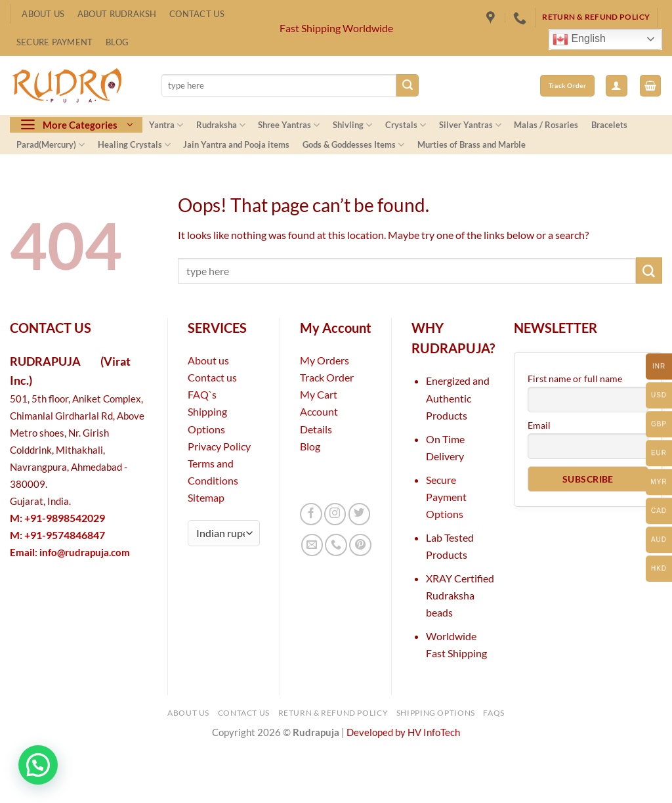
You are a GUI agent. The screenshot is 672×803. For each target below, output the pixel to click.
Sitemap (206, 497)
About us (208, 360)
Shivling (352, 125)
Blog (117, 42)
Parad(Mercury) (51, 145)
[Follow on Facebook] (311, 514)
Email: (70, 553)
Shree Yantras (289, 125)
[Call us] (336, 545)
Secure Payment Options (446, 497)
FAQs (494, 713)
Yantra (166, 125)
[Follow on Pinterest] (360, 545)
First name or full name (575, 379)
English (579, 39)
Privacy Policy (219, 446)
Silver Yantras (470, 125)
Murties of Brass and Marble (472, 144)
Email (539, 425)
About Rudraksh (117, 14)
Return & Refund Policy (333, 713)
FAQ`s (202, 394)
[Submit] (408, 85)
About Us (43, 14)
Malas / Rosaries (546, 125)
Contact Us (197, 14)
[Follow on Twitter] (360, 514)
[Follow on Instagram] (335, 514)
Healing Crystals (134, 145)
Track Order (327, 377)
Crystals (406, 125)
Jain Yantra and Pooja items (236, 144)
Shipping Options (436, 713)
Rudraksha (221, 125)
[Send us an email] (312, 545)
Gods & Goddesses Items (353, 145)
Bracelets (609, 125)
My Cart (319, 394)
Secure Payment (55, 42)
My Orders (325, 360)
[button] (617, 86)
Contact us (212, 377)
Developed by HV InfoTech (403, 732)
